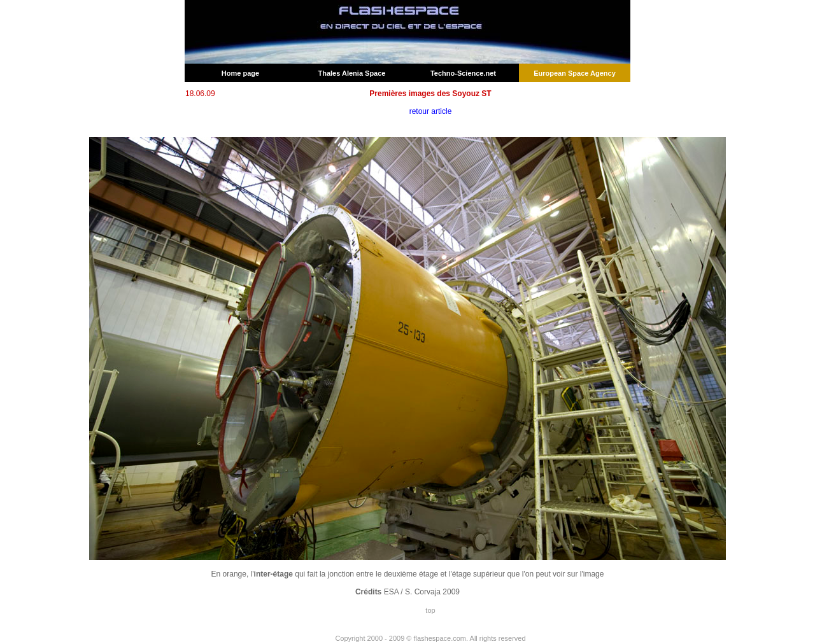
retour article (431, 111)
